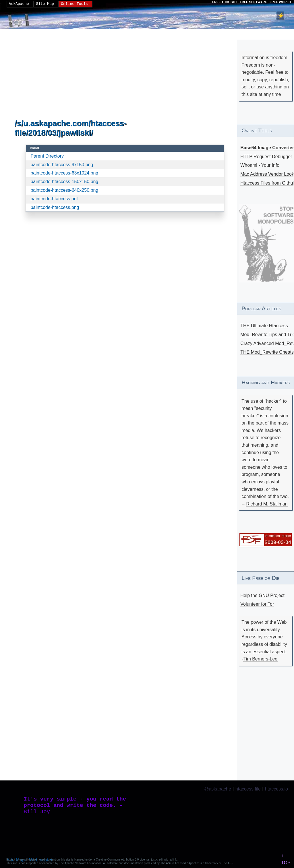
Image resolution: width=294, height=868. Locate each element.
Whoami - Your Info (260, 165)
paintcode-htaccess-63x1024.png (64, 173)
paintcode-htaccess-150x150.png (64, 182)
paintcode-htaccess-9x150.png (62, 165)
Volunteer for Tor (257, 604)
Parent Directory (47, 156)
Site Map (45, 4)
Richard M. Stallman (267, 504)
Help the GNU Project (262, 595)
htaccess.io (276, 789)
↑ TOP (286, 859)
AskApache (19, 4)
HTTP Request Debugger (266, 157)
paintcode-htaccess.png (55, 207)
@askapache (218, 789)
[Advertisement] (125, 74)
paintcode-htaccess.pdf (54, 199)
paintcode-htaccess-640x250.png (64, 190)
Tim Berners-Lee (261, 659)
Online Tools (74, 4)
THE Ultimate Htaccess (264, 326)
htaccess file (248, 789)
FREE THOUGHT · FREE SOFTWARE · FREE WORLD (252, 2)
